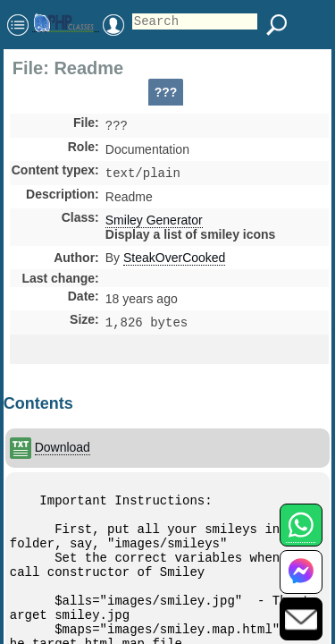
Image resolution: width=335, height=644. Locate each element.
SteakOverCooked (174, 261)
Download (63, 447)
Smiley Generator (154, 224)
